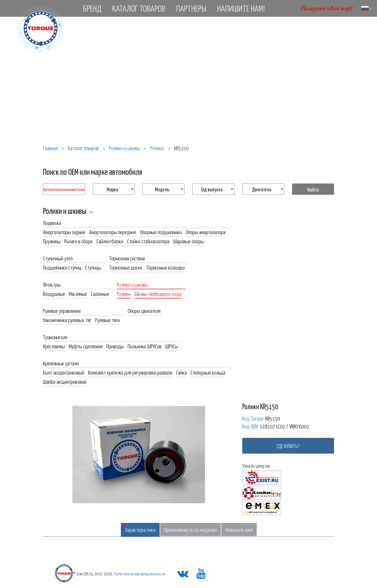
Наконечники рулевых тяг (67, 320)
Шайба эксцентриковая (65, 381)
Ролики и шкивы (65, 211)
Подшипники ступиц (62, 267)
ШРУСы (172, 346)
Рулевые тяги (107, 320)
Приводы (115, 346)
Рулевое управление (62, 311)
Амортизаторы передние (113, 232)
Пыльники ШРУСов (145, 346)
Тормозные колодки (165, 267)
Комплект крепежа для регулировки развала (130, 372)
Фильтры (52, 284)
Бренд (92, 8)
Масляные (78, 293)
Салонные (100, 293)
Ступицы (93, 267)
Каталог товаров (139, 8)
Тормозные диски (126, 267)
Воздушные (54, 293)
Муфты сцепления (86, 346)
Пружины (52, 241)
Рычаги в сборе (78, 241)
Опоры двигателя (144, 311)
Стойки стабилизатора (148, 241)
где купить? (288, 446)
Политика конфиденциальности (140, 574)
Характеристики (140, 529)
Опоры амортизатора (206, 232)
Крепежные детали (61, 363)
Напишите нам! (241, 8)
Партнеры (191, 8)
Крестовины (54, 346)
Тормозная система (127, 258)
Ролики (124, 293)
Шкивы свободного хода (158, 293)
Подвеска (52, 223)
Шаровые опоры (188, 241)
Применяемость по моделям (190, 529)
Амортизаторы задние (64, 232)
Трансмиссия (55, 337)
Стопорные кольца (208, 372)
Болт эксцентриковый (64, 372)
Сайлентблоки (110, 241)
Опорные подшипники (161, 232)
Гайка (181, 372)
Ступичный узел (58, 258)
